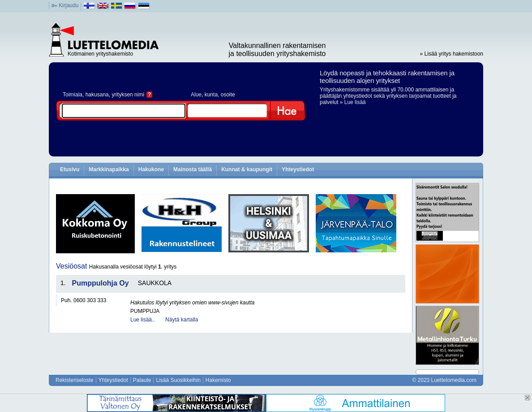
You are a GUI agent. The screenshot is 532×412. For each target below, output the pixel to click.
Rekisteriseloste (75, 380)
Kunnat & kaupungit (247, 169)
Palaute (142, 380)
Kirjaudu (69, 5)
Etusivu (70, 169)
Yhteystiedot (298, 169)
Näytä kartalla (182, 320)
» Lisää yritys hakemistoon (452, 54)
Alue (196, 95)
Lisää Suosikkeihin (178, 380)
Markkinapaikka (109, 169)
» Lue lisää (353, 102)
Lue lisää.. (143, 320)
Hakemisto (218, 380)
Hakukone (151, 169)
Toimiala (73, 95)
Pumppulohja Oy (101, 283)
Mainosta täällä (193, 169)
